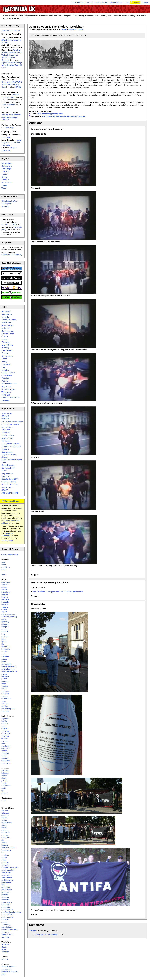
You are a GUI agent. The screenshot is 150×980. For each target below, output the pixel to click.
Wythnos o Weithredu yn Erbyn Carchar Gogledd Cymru (12, 65)
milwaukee (6, 865)
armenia (5, 585)
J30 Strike (6, 433)
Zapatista (5, 400)
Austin (4, 820)
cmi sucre (6, 733)
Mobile (81, 2)
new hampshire (8, 870)
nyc (3, 885)
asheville (5, 815)
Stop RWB (6, 476)
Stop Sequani (7, 473)
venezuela (6, 763)
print (3, 562)
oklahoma (6, 887)
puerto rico (6, 746)
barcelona (6, 592)
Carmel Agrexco (8, 465)
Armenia (5, 944)
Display (32, 930)
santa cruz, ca (7, 917)
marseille (5, 656)
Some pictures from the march (47, 129)
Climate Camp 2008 (10, 479)
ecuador (5, 738)
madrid (4, 652)
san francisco (7, 910)
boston (4, 825)
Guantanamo (7, 452)
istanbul (5, 632)
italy (3, 634)
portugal (5, 681)
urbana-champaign (9, 929)
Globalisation (7, 356)
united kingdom (8, 709)
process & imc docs (10, 972)
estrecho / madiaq (9, 617)
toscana (5, 704)
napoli (4, 661)
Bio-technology (8, 331)
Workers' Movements (10, 398)
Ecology (5, 339)
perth (4, 788)
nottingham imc (8, 669)
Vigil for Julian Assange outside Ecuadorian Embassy (11, 117)
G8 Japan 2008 (8, 468)
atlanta (4, 818)
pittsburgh (6, 892)
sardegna (5, 691)
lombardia (6, 649)
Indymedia (6, 364)
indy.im (4, 224)
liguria (4, 642)
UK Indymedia (28, 8)
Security (137, 2)
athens (4, 587)
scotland (5, 694)
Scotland (5, 207)
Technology (6, 392)
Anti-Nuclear (7, 323)
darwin (4, 778)
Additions (36, 123)
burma (4, 776)
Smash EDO (7, 487)
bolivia (4, 721)
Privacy (105, 2)
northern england (9, 666)
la (2, 853)
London (81, 30)
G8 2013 (5, 416)
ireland (4, 629)
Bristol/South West (9, 201)
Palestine (5, 378)
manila (4, 783)
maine (4, 858)
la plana (5, 637)
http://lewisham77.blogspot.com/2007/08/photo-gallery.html (58, 592)
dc (3, 840)
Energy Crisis (7, 345)
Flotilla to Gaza (8, 435)
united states (7, 927)
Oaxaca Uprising (9, 482)
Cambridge (6, 169)
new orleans (7, 877)
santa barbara (7, 915)
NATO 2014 (6, 413)
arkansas (5, 813)
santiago (5, 753)
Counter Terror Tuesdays (10, 96)
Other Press (7, 375)
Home (74, 2)
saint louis (6, 905)
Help (127, 2)
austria (4, 589)
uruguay (5, 758)
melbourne (6, 786)
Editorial (89, 2)
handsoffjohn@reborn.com (50, 114)
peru (3, 743)
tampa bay (6, 925)
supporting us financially (12, 255)
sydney (4, 793)
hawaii (4, 843)
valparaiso (6, 761)
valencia (5, 711)
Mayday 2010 (7, 438)
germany (5, 622)
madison (5, 855)
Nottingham (6, 204)
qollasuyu (6, 748)
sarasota (5, 920)
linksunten (6, 647)
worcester (6, 937)
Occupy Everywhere (10, 424)
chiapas (5, 724)
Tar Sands (6, 441)
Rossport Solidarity (10, 484)
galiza (4, 619)
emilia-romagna (8, 614)
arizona (5, 810)
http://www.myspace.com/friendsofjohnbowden (64, 116)
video (4, 570)
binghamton (6, 823)
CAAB (18, 87)
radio (4, 565)
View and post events (11, 30)
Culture (5, 337)
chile (3, 726)
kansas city (6, 850)
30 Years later (38, 604)
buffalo (4, 828)
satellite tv (6, 567)
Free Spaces (7, 350)
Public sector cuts (9, 384)
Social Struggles (8, 389)
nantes (4, 659)
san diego (6, 907)
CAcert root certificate (8, 535)
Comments (37, 925)
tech (3, 974)
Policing (5, 381)
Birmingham (7, 166)
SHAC (4, 471)
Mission (97, 2)
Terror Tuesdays (8, 105)
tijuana (4, 756)
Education (6, 342)
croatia (4, 609)
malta (4, 654)
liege (3, 639)
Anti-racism (6, 328)
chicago (5, 830)
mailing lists (6, 969)
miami (4, 860)
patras (4, 674)
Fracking (5, 348)
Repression (72, 30)
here (7, 107)
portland (5, 895)
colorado (5, 835)
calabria (5, 607)
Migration (5, 370)
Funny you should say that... (47, 935)
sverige (5, 696)
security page (7, 541)
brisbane (5, 773)
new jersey (6, 872)
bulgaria (5, 604)
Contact (120, 2)
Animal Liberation (9, 320)
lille (3, 644)
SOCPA (5, 490)
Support (145, 2)
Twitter (14, 224)
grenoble (5, 624)
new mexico (7, 875)
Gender (5, 353)
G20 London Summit (10, 444)
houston (5, 845)
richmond (5, 897)
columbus (6, 838)
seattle (4, 922)
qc (3, 791)
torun (4, 701)
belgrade (5, 599)
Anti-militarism (8, 325)
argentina (5, 719)
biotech (5, 959)
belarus (5, 594)
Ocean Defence (8, 373)
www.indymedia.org (10, 555)
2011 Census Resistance (12, 422)
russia (4, 689)
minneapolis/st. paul (10, 867)
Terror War (6, 395)
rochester (5, 900)
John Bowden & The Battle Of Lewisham (57, 27)
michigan (5, 862)
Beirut (4, 947)
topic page (10, 128)
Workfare (5, 419)
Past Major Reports (10, 493)
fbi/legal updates (8, 967)
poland (4, 679)
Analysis (5, 317)
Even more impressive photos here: (50, 582)
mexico (4, 741)
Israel (4, 949)
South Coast (7, 183)
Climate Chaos (8, 334)
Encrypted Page (12, 501)
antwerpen (6, 582)
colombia (5, 736)
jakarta (4, 781)
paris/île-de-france (9, 671)
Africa (4, 575)
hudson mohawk (8, 848)
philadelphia (7, 890)
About (112, 2)
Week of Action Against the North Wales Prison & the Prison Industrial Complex (12, 55)
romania (5, 686)
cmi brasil (6, 731)
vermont (5, 932)
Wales (4, 185)
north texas (6, 882)
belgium (5, 597)
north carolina (7, 880)
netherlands (6, 664)
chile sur (5, 728)
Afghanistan (7, 314)
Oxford (4, 177)
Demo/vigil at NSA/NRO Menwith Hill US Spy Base (12, 85)
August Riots (7, 427)
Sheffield (5, 180)
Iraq (3, 367)
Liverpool (5, 171)
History (64, 30)
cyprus (4, 612)
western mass (7, 934)
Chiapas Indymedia (9, 149)
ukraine (5, 706)
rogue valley (7, 902)
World (4, 188)
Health (4, 359)
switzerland (6, 699)
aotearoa (5, 771)
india (3, 800)
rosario (4, 751)
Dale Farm (6, 430)
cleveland (6, 833)
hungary (5, 627)
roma (4, 684)
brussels (5, 602)
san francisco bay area (11, 912)
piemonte (5, 676)
